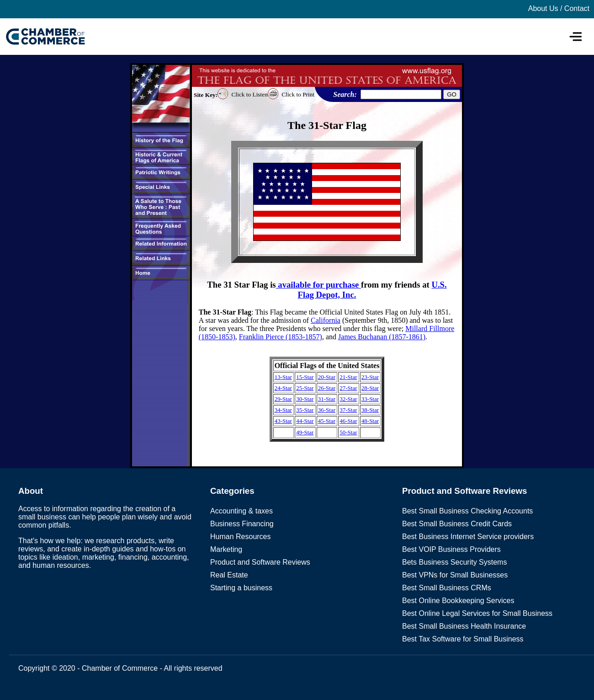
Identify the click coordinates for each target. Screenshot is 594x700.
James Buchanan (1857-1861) (382, 337)
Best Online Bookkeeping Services (458, 601)
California (326, 320)
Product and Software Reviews (260, 562)
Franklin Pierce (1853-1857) (281, 337)
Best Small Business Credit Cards (457, 524)
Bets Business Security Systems (454, 562)
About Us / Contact (559, 8)
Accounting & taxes (241, 511)
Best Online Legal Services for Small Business (477, 613)
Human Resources (241, 537)
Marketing (226, 549)
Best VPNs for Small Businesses (455, 575)
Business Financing (242, 524)
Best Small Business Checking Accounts (467, 511)
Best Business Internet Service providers (468, 537)
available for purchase (318, 285)
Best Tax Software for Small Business (463, 639)
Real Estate (229, 575)
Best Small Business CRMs (447, 588)
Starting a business (241, 588)
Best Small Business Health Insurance (464, 626)
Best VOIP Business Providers (451, 549)
